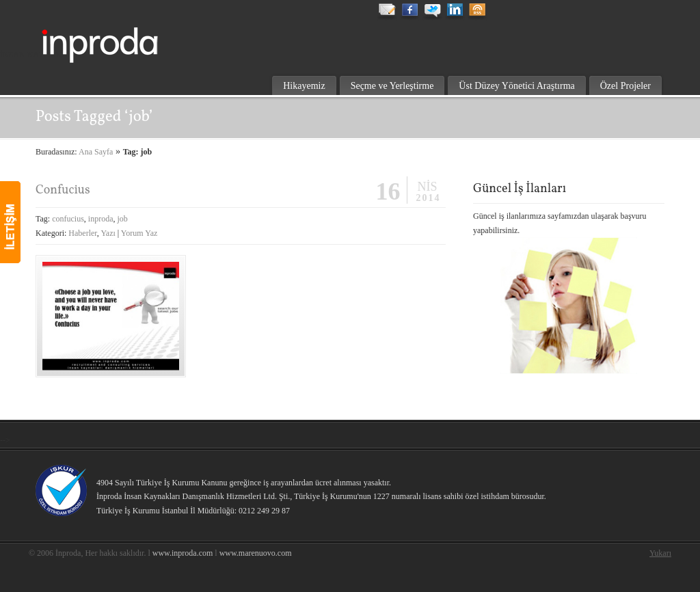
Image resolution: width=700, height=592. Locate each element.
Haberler (83, 233)
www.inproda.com (183, 553)
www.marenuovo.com (256, 553)
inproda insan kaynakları (131, 38)
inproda (101, 219)
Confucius (63, 190)
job (122, 219)
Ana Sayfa (96, 152)
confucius (68, 219)
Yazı (108, 233)
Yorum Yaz (139, 233)
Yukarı (660, 553)
